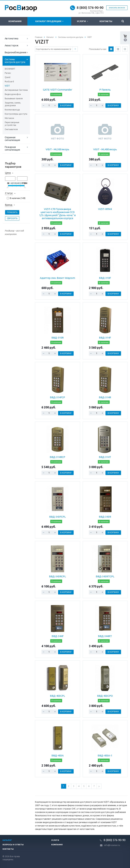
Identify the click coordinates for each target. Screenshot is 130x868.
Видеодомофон (13, 94)
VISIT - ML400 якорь (105, 149)
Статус (9, 193)
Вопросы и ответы (13, 845)
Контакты (106, 21)
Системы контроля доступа (15, 61)
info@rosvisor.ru (112, 845)
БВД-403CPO (105, 696)
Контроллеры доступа (16, 114)
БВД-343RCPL (57, 576)
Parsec (8, 73)
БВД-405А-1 (105, 755)
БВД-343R (105, 517)
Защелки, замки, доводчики (13, 104)
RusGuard (9, 81)
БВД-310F (105, 278)
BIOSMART (10, 69)
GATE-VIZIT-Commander (58, 90)
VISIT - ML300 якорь (57, 149)
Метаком (9, 118)
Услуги (82, 21)
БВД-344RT (105, 636)
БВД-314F (105, 338)
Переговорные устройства (12, 124)
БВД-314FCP (57, 397)
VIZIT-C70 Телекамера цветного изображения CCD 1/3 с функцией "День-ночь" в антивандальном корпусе (57, 214)
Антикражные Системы (16, 90)
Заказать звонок (117, 8)
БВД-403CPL (57, 696)
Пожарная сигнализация (12, 148)
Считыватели (11, 129)
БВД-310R (58, 338)
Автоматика (12, 38)
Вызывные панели (14, 98)
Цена (8, 173)
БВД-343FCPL (57, 517)
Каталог (7, 840)
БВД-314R (105, 397)
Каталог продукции (49, 21)
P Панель (105, 90)
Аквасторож (12, 45)
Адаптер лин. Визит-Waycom (57, 278)
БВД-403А (58, 755)
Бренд (9, 205)
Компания (15, 21)
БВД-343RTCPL (105, 576)
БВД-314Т (105, 457)
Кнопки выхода (12, 110)
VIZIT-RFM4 (105, 209)
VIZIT (7, 86)
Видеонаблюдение (16, 52)
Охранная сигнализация (12, 139)
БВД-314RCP (57, 457)
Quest (8, 77)
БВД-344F (58, 636)
